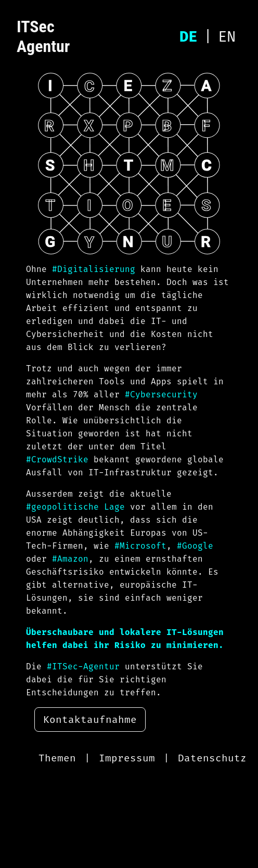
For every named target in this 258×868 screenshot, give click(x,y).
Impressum (127, 758)
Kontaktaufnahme (90, 720)
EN (227, 36)
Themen (57, 758)
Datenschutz (212, 758)
